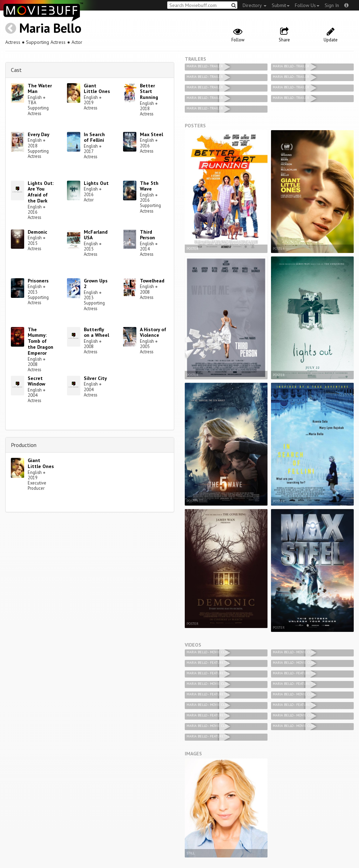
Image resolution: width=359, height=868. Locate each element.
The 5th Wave (149, 186)
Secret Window (36, 381)
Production (24, 445)
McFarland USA (96, 235)
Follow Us (307, 5)
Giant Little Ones (97, 89)
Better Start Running (149, 92)
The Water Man (40, 89)
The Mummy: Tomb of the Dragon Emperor (40, 341)
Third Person (147, 235)
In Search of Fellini (94, 137)
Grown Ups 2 (96, 284)
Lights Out (96, 183)
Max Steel (151, 134)
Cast (16, 70)
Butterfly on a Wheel (96, 332)
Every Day (39, 134)
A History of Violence (153, 332)
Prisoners (38, 281)
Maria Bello (50, 28)
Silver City (95, 378)
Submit (281, 5)
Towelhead (152, 281)
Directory (255, 5)
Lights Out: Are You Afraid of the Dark (41, 192)
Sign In (332, 5)
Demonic (38, 232)
